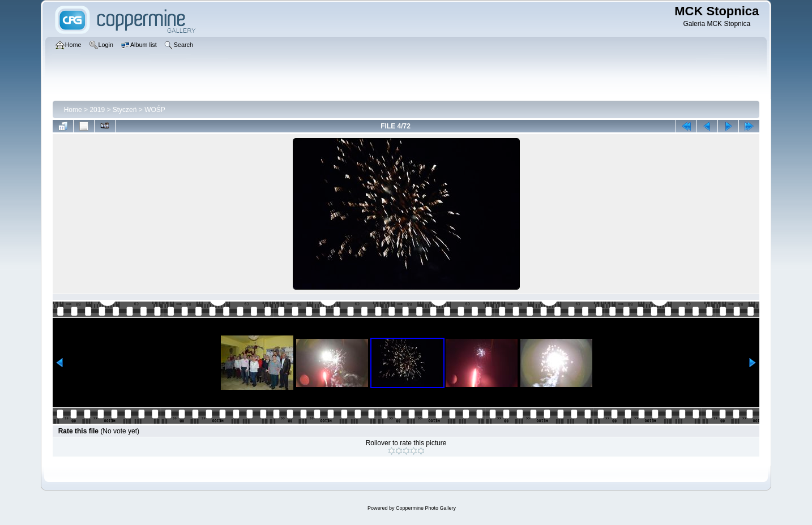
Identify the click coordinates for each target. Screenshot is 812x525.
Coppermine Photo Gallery (426, 508)
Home (73, 110)
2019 (97, 110)
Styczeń (125, 110)
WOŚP (155, 110)
